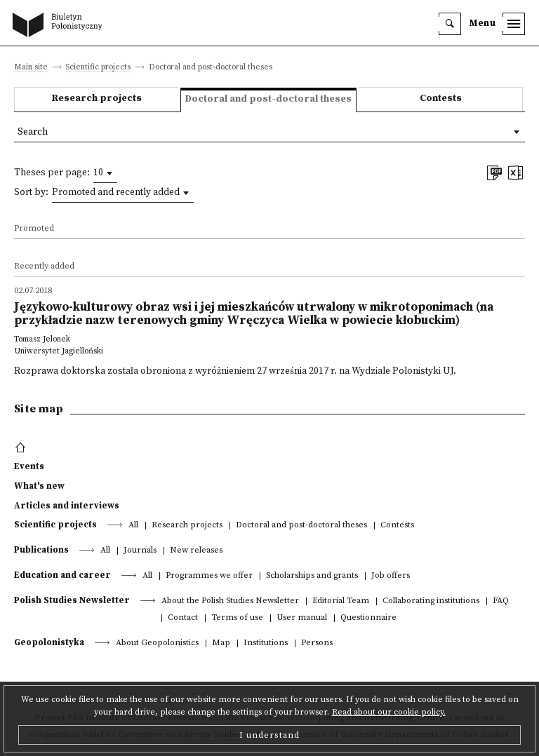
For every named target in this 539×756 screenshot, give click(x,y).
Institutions (266, 643)
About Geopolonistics (157, 643)
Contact (183, 618)
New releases (196, 551)
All (133, 526)
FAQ (501, 601)
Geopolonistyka (49, 642)
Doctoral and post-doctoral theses (301, 526)
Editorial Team (341, 601)
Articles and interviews (67, 506)
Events (29, 466)
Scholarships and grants (312, 576)
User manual (302, 618)
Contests (441, 99)
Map (221, 643)
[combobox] (105, 173)
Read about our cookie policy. (389, 712)
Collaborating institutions (431, 601)
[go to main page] (60, 26)
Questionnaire (368, 618)
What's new (39, 486)
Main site (31, 68)
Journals (140, 551)
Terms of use (237, 618)
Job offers (391, 576)
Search (33, 132)
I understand (269, 735)
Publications (41, 550)
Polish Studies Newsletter (72, 600)
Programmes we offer (209, 576)
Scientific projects (98, 68)
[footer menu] (22, 448)
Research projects (97, 99)
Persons (317, 643)
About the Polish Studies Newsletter (230, 601)
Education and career (62, 575)
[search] (450, 24)
